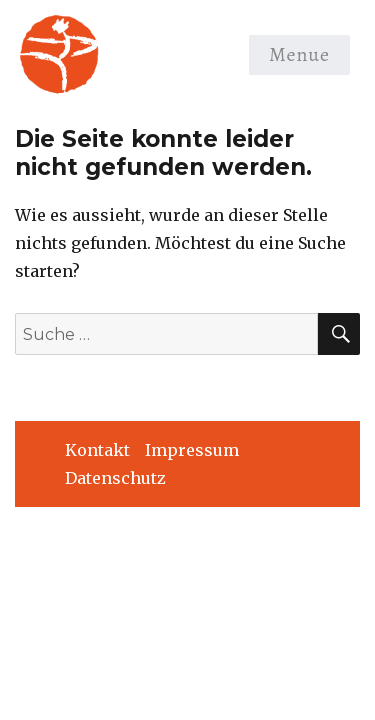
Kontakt (97, 450)
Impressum (192, 450)
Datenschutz (115, 478)
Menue (299, 54)
